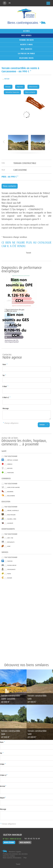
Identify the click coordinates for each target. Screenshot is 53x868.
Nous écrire (9, 842)
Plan (25, 858)
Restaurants (11, 542)
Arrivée (3, 786)
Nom (5, 365)
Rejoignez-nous (26, 58)
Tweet (28, 253)
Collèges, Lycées (12, 519)
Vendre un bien (26, 40)
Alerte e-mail (26, 45)
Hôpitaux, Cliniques (13, 460)
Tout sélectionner (11, 456)
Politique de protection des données (15, 854)
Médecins (10, 464)
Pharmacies (10, 473)
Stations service (12, 565)
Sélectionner (33, 87)
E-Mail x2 (6, 398)
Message (6, 409)
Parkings (10, 561)
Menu (48, 3)
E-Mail (5, 387)
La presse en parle (26, 54)
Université (10, 523)
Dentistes (10, 468)
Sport (9, 546)
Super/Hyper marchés (13, 487)
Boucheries (10, 492)
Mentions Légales (15, 852)
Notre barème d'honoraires (12, 858)
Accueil (27, 31)
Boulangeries (11, 496)
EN (10, 3)
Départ (3, 798)
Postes (9, 574)
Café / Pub (10, 538)
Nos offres (27, 36)
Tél (4, 376)
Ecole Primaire (11, 515)
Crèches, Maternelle (13, 511)
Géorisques (38, 228)
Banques (10, 578)
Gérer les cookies (9, 856)
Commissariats (11, 570)
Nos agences (27, 49)
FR (5, 3)
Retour (7, 79)
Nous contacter (30, 92)
